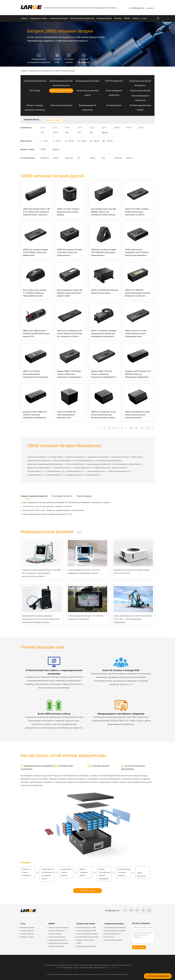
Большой (118, 158)
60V (91, 133)
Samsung (69, 158)
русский (150, 8)
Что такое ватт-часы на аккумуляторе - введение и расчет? (47, 506)
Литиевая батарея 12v (35, 475)
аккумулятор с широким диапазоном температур (45, 464)
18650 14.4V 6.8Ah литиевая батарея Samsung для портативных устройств (137, 212)
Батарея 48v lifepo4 (119, 468)
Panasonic (45, 158)
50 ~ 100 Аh (95, 141)
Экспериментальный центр (58, 943)
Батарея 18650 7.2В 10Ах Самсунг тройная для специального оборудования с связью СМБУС (103, 374)
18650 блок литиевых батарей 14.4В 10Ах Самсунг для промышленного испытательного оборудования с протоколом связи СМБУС (70, 253)
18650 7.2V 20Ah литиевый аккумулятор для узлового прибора (68, 212)
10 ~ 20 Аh (70, 141)
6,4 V (67, 128)
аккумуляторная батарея (120, 457)
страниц (24, 18)
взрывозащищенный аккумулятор (99, 464)
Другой (105, 133)
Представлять (139, 947)
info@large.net (137, 8)
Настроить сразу (87, 891)
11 (137, 428)
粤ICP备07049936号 (111, 968)
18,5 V (129, 128)
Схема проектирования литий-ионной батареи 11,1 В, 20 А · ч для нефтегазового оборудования (133, 619)
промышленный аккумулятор (98, 457)
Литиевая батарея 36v (73, 475)
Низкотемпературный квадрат (87, 934)
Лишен (93, 158)
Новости (136, 18)
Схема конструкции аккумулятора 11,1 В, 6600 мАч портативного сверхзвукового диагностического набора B (41, 573)
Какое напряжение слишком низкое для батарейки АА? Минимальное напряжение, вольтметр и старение (66, 502)
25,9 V (55, 133)
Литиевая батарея (104, 18)
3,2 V (43, 128)
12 (142, 428)
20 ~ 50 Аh (82, 141)
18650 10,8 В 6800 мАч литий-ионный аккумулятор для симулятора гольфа (137, 415)
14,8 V (117, 128)
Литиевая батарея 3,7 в (36, 471)
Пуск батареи (35, 91)
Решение (118, 18)
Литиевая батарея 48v (92, 475)
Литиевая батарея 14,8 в (96, 471)
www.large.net (98, 968)
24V (42, 133)
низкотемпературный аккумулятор (109, 461)
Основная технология (56, 946)
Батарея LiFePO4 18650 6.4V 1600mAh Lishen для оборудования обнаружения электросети (35, 415)
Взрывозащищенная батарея (87, 81)
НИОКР (127, 18)
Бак (103, 158)
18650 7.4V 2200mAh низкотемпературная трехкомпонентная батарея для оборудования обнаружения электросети (36, 374)
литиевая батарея (56, 457)
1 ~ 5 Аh (44, 141)
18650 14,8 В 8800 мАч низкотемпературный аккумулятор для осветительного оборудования (69, 415)
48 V (79, 133)
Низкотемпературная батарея (115, 928)
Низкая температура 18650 (86, 928)
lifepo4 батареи (137, 457)
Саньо (56, 158)
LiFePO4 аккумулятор (114, 81)
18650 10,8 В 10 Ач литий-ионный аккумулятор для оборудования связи (136, 334)
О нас (144, 18)
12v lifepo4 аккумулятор (61, 468)
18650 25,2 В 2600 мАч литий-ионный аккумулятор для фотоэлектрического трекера (103, 415)
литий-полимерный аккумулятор (39, 461)
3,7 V (55, 128)
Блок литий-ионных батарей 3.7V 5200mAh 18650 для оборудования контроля (35, 293)
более (79, 532)
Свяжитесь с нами (27, 937)
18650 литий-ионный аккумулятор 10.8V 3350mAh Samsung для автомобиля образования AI (137, 253)
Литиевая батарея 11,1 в (76, 471)
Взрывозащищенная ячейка (86, 946)
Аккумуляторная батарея (140, 91)
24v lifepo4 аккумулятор (81, 468)
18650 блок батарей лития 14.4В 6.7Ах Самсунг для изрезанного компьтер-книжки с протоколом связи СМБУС (36, 212)
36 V (67, 133)
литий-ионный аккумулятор (37, 457)
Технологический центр (57, 937)
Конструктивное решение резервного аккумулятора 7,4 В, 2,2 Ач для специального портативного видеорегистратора (41, 619)
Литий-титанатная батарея (61, 105)
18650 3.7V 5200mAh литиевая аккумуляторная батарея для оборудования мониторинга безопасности (104, 334)
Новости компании (27, 934)
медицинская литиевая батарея (39, 468)
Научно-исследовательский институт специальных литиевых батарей (58, 931)
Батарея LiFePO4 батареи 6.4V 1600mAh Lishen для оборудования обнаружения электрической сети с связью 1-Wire (138, 374)
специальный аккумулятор (75, 457)
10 (131, 428)
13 (148, 428)
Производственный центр (58, 940)
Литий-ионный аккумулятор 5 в (119, 471)
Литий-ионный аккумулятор (35, 81)
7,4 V (80, 128)
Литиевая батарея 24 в (54, 475)
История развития (27, 931)
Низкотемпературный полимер (87, 937)
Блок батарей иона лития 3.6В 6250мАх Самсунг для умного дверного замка (69, 293)
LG (79, 158)
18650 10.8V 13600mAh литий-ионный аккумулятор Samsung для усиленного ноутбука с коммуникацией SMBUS (70, 334)
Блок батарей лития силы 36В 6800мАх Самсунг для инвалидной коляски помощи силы (103, 212)
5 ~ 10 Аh (57, 141)
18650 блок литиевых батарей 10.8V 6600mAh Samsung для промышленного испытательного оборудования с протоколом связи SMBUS (104, 253)
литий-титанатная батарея (75, 464)
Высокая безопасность (112, 934)
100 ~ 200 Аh (107, 141)
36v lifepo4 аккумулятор (101, 468)
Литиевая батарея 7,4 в (56, 471)
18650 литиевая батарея (65, 71)
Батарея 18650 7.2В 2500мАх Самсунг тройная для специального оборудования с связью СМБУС (69, 374)
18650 (43, 149)
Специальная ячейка (38, 18)
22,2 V (141, 128)
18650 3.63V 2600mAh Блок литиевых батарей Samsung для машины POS (36, 334)
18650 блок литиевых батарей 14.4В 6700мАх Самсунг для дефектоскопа (35, 252)
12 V (104, 128)
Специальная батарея (58, 18)
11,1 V (92, 128)
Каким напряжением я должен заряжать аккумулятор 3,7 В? (47, 514)
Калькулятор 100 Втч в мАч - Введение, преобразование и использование (53, 510)
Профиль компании (28, 928)
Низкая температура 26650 (86, 931)
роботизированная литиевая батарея (127, 464)
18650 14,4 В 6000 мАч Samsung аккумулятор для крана (104, 292)
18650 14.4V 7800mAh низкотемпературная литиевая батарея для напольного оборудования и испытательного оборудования (138, 293)
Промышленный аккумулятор (82, 18)
